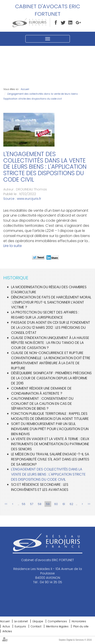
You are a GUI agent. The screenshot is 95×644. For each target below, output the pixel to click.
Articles (7, 631)
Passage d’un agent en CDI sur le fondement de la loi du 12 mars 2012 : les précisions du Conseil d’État (51, 328)
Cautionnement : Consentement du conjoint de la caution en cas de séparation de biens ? (42, 404)
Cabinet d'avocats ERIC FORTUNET (48, 10)
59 (48, 504)
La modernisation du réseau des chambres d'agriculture (49, 290)
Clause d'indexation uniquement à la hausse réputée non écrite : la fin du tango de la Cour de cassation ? (50, 343)
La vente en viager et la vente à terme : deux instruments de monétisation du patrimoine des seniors (50, 444)
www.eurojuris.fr (29, 199)
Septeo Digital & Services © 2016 (75, 640)
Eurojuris (20, 626)
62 (71, 504)
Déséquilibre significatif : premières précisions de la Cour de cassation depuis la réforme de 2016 (51, 378)
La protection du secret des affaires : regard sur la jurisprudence (45, 315)
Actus (6, 626)
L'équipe (38, 621)
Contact (36, 626)
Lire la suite (13, 246)
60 (56, 504)
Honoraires (79, 621)
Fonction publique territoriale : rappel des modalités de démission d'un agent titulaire (50, 416)
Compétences (57, 621)
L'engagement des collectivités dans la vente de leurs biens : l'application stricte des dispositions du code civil (48, 474)
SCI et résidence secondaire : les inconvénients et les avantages (40, 487)
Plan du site (81, 626)
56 (24, 504)
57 (32, 504)
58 (40, 504)
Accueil (25, 89)
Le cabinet (21, 621)
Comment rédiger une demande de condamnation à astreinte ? (41, 391)
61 (64, 504)
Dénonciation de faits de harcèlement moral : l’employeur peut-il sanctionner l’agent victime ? (51, 302)
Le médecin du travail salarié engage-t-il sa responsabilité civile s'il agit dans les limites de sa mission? (50, 459)
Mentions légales (57, 626)
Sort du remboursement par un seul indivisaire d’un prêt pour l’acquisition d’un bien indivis (50, 429)
